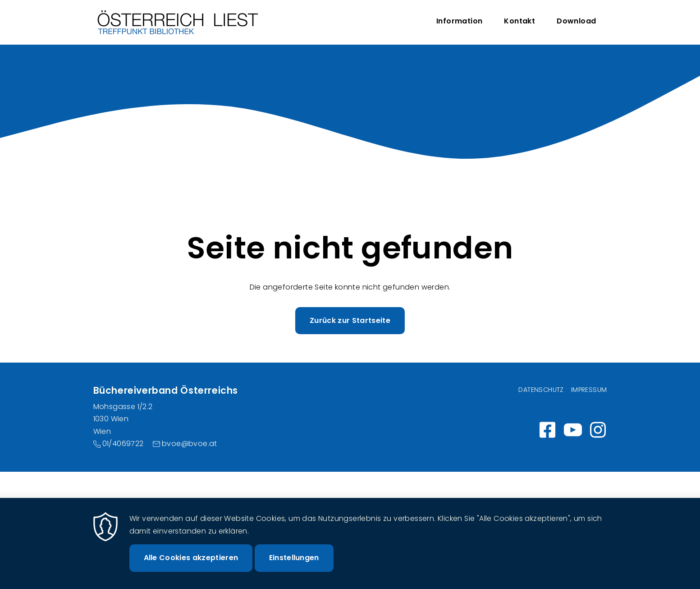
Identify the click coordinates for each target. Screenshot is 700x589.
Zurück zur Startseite (350, 320)
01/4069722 (123, 444)
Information (459, 21)
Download (576, 21)
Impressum (589, 390)
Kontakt (519, 21)
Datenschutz (541, 390)
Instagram (598, 430)
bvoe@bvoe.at (190, 444)
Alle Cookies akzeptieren (191, 568)
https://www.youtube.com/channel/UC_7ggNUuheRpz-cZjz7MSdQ (573, 430)
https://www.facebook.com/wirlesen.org (548, 430)
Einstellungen (294, 568)
